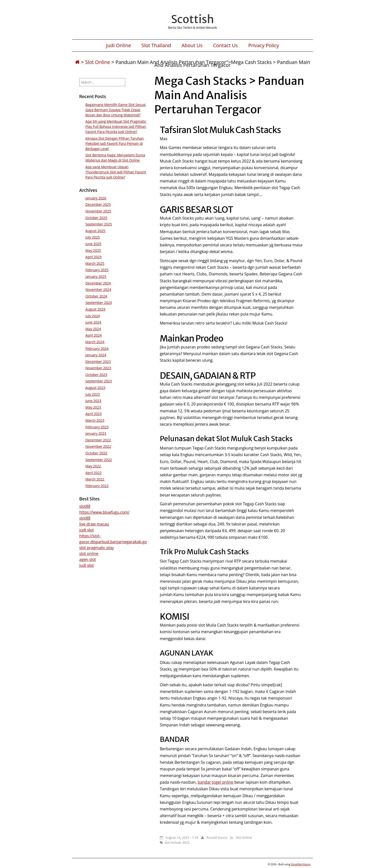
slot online (89, 554)
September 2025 (99, 224)
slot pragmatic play (97, 548)
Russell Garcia (217, 838)
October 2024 (96, 296)
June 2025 (93, 244)
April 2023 (94, 414)
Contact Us (225, 45)
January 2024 (96, 355)
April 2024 (94, 335)
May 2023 (93, 407)
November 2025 (98, 211)
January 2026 (96, 198)
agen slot (88, 559)
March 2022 (95, 479)
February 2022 (97, 486)
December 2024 (98, 283)
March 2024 (95, 342)
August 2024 (95, 309)
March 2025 (95, 263)
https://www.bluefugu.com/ (104, 512)
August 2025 (95, 231)
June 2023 (93, 401)
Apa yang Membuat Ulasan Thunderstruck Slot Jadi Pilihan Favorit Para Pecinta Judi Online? (116, 172)
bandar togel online (215, 782)
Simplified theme (301, 864)
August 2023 (95, 388)
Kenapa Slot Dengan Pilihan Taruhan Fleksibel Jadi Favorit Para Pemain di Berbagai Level (115, 143)
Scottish (192, 19)
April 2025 (94, 257)
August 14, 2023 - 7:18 (182, 838)
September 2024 (99, 303)
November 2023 (98, 368)
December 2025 (98, 204)
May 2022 (93, 466)
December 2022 (98, 440)
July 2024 (93, 316)
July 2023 (93, 394)
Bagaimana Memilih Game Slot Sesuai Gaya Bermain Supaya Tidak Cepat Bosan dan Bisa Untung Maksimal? (116, 110)
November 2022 (98, 446)
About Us (192, 45)
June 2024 (93, 322)
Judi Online (119, 45)
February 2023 (97, 427)
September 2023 (99, 381)
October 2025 (96, 218)
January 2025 (96, 277)
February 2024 (97, 349)
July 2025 (93, 237)
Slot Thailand (156, 45)
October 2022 (96, 453)
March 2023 (95, 420)
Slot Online (98, 62)
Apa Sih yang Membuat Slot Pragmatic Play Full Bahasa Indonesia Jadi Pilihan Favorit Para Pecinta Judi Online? (116, 127)
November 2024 (98, 290)
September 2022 (99, 460)
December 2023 (98, 362)
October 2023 (96, 375)
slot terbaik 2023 (177, 842)
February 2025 (97, 270)
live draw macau (94, 524)
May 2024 (93, 329)
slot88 (85, 506)
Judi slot (87, 565)
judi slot (87, 530)
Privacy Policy (264, 45)
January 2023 (96, 433)
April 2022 (94, 473)
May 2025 (93, 250)
